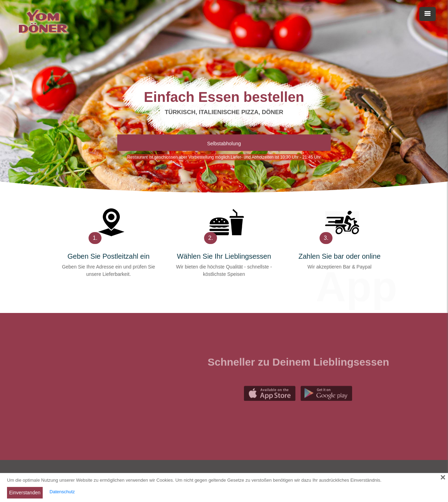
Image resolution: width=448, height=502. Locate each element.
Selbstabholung (224, 144)
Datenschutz (62, 492)
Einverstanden (25, 493)
